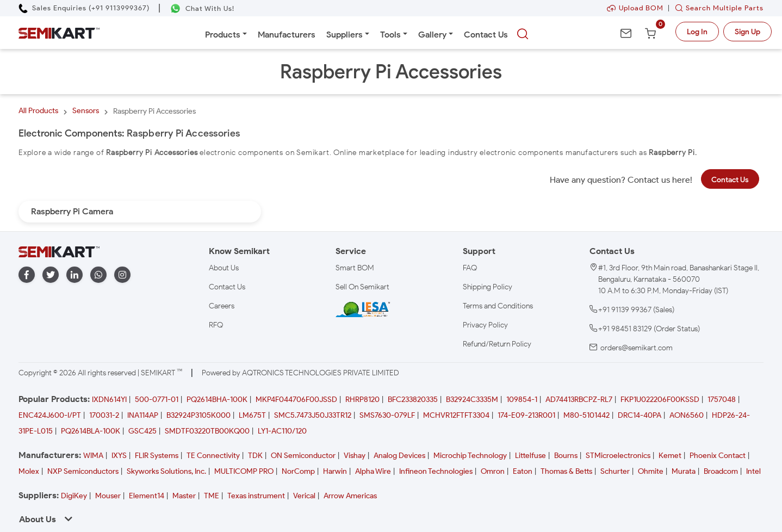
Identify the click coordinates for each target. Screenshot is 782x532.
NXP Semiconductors (83, 471)
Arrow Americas (350, 496)
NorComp (298, 471)
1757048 (722, 400)
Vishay (355, 456)
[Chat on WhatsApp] (202, 8)
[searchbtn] (523, 34)
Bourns (566, 456)
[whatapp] (98, 275)
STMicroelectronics (618, 456)
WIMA (93, 456)
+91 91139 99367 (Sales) (636, 310)
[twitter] (51, 275)
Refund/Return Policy (497, 344)
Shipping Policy (488, 287)
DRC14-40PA (640, 415)
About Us (224, 268)
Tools (390, 35)
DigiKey (74, 496)
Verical (304, 496)
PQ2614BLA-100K (91, 431)
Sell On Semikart (362, 287)
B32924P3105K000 (198, 415)
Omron (493, 471)
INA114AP (143, 415)
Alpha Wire (373, 471)
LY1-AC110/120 (282, 431)
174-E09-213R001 (526, 415)
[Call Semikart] (84, 8)
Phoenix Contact (718, 456)
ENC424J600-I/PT (50, 415)
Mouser (108, 496)
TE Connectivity (213, 456)
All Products (38, 111)
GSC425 (142, 431)
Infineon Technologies (436, 471)
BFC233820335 (413, 400)
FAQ (470, 268)
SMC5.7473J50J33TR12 (313, 415)
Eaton (523, 471)
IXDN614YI (109, 400)
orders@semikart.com (637, 348)
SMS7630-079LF (387, 415)
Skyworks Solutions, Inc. (166, 471)
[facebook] (27, 275)
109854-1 (522, 400)
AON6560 (687, 415)
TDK (255, 456)
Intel (753, 471)
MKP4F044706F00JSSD (296, 400)
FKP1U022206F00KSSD (660, 400)
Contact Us (486, 35)
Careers (222, 306)
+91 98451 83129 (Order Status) (649, 329)
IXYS (119, 456)
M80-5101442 (586, 415)
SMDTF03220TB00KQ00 (207, 431)
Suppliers (345, 35)
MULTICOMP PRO (244, 471)
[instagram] (122, 275)
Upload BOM (635, 8)
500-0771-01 (157, 400)
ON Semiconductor (303, 456)
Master (184, 496)
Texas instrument (256, 496)
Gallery (432, 35)
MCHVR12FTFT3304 (456, 415)
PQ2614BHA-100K (217, 400)
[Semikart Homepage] (59, 32)
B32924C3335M (472, 400)
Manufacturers (287, 35)
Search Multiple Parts (717, 8)
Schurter (615, 471)
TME (212, 496)
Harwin (335, 471)
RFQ (216, 325)
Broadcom (721, 471)
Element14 (147, 496)
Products (223, 35)
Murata (684, 471)
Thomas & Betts (566, 471)
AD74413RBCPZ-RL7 (579, 400)
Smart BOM (355, 268)
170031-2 (104, 415)
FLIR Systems (157, 456)
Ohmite (651, 471)
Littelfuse (530, 456)
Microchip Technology (470, 456)
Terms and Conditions (498, 306)
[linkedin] (75, 275)
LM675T (252, 415)
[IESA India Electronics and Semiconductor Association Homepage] (363, 309)
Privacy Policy (485, 325)
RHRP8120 (362, 400)
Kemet (670, 456)
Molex (29, 471)
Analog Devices (399, 456)
